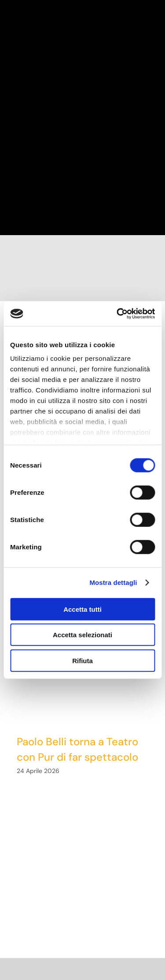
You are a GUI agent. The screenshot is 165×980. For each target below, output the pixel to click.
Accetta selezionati (82, 635)
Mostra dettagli (113, 583)
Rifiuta (82, 660)
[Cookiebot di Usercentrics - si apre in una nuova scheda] (117, 314)
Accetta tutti (82, 609)
